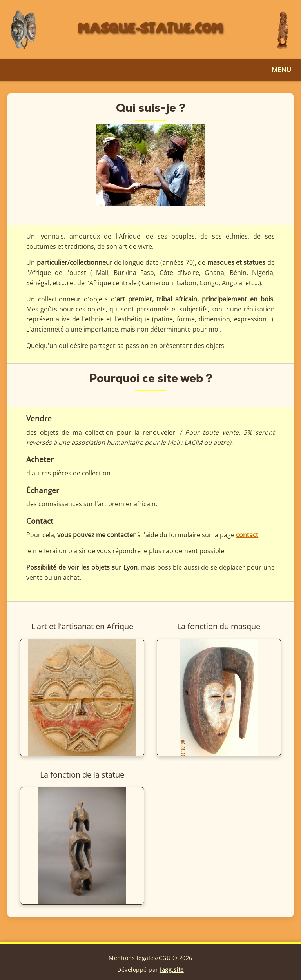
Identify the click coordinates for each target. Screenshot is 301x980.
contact (247, 535)
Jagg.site (172, 970)
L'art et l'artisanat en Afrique (82, 626)
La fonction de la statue (82, 775)
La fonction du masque (219, 626)
